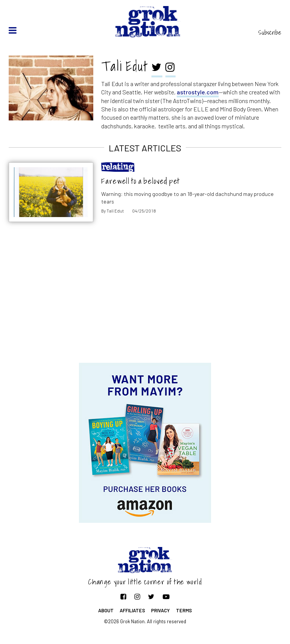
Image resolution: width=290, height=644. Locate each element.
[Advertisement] (145, 302)
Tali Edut (115, 211)
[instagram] (170, 68)
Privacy (160, 610)
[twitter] (157, 68)
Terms (184, 610)
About (106, 610)
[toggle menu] (13, 30)
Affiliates (132, 610)
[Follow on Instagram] (137, 596)
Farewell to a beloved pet (141, 181)
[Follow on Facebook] (123, 596)
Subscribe (270, 32)
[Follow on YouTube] (166, 596)
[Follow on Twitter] (151, 596)
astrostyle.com (198, 92)
